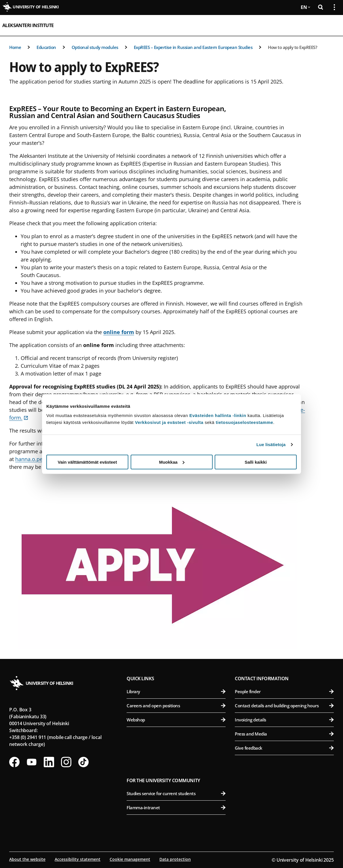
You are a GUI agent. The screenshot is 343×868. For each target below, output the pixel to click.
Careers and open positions (176, 706)
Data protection (175, 859)
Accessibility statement (78, 859)
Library (176, 691)
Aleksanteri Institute (28, 25)
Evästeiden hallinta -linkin (218, 415)
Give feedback (284, 748)
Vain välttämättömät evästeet (87, 462)
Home (15, 47)
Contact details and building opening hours (284, 706)
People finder (284, 691)
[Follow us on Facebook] (14, 762)
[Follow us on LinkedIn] (49, 762)
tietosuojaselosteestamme (245, 422)
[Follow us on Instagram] (66, 762)
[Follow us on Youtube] (32, 762)
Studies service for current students (176, 793)
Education (46, 47)
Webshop (176, 720)
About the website (27, 859)
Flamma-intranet (176, 808)
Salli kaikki (256, 462)
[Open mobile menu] (332, 25)
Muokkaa (172, 462)
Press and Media (284, 734)
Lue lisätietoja (271, 445)
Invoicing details (284, 720)
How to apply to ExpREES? (292, 47)
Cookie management (130, 859)
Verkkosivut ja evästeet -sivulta (169, 422)
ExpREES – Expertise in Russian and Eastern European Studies (193, 47)
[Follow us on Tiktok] (83, 762)
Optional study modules (95, 47)
